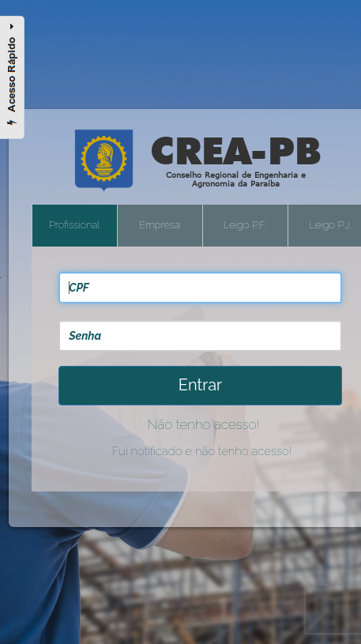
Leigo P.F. (245, 225)
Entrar (200, 385)
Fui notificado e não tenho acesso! (202, 451)
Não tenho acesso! (203, 424)
